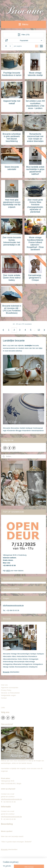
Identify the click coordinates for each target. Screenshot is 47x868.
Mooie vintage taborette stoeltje (35, 74)
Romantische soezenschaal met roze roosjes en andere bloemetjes (35, 138)
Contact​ (5, 698)
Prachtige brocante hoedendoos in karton (12, 74)
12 (39, 330)
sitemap (37, 859)
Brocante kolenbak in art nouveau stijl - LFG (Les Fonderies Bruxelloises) (12, 309)
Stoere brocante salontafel (12, 168)
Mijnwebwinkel (34, 863)
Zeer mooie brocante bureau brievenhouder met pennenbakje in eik (12, 241)
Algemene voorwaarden (10, 688)
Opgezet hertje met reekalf (12, 102)
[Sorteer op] (23, 41)
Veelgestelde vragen (8, 695)
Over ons (4, 685)
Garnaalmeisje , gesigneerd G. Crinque (35, 278)
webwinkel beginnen (15, 863)
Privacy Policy (6, 690)
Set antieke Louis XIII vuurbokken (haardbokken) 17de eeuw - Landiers (35, 105)
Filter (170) (23, 35)
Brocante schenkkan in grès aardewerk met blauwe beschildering (12, 138)
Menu (23, 24)
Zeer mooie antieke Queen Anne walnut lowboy (12, 278)
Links (3, 708)
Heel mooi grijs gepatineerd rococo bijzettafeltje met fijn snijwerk (12, 203)
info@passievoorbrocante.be (13, 605)
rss (41, 859)
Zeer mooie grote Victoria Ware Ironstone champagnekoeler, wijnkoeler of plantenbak (35, 206)
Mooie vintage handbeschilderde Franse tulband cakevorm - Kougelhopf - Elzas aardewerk (35, 244)
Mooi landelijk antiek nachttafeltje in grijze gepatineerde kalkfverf (35, 171)
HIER (8, 571)
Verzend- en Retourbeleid (10, 693)
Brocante (6, 672)
